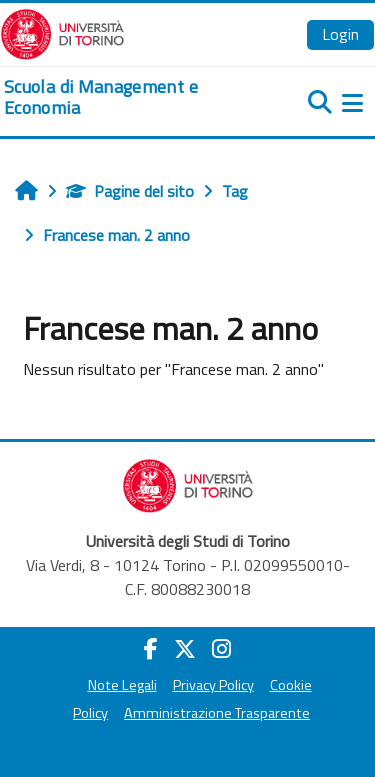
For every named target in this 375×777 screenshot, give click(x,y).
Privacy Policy (213, 685)
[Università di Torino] (62, 32)
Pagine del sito (130, 191)
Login (340, 34)
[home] (125, 97)
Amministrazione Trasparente (217, 713)
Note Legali (122, 685)
